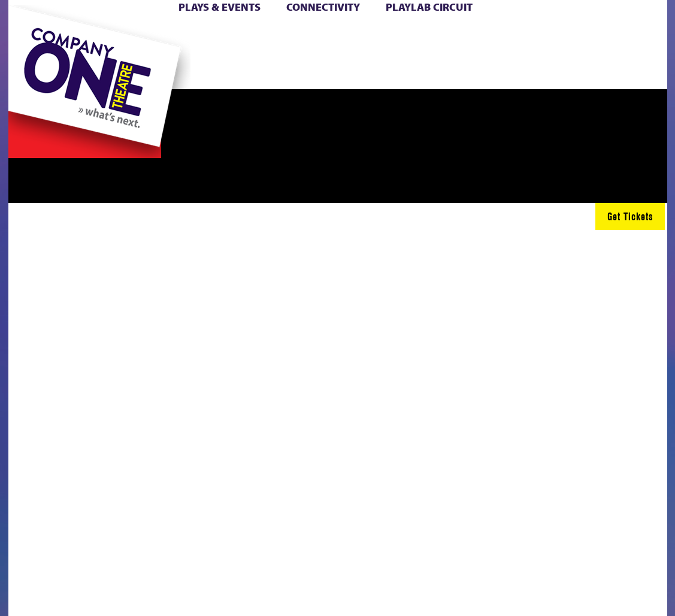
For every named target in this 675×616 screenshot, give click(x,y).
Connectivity (323, 7)
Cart (401, 35)
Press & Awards (596, 71)
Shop (503, 53)
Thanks (473, 71)
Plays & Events (220, 7)
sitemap (247, 71)
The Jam (146, 71)
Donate (484, 35)
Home (28, 35)
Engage (422, 71)
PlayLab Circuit (429, 7)
